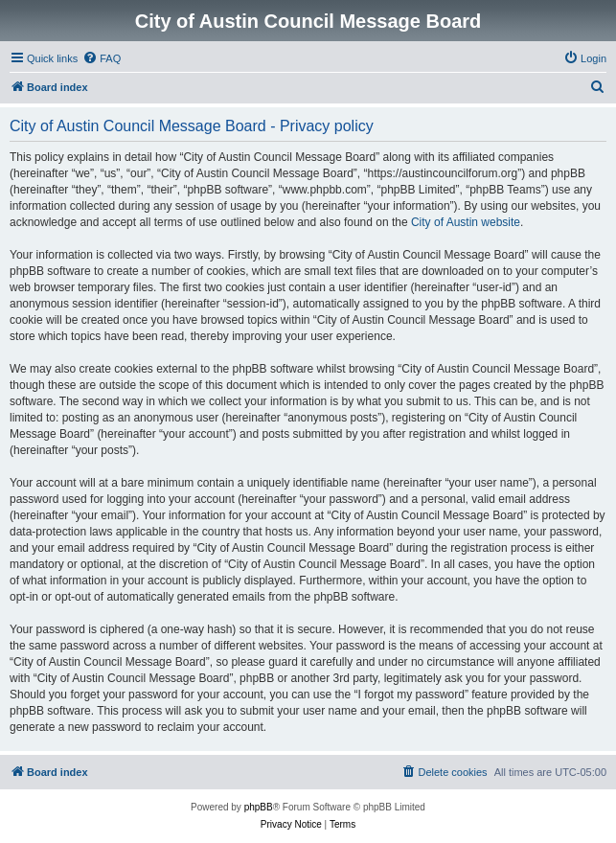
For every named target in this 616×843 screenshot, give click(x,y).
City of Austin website (466, 222)
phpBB (259, 807)
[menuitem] (102, 58)
